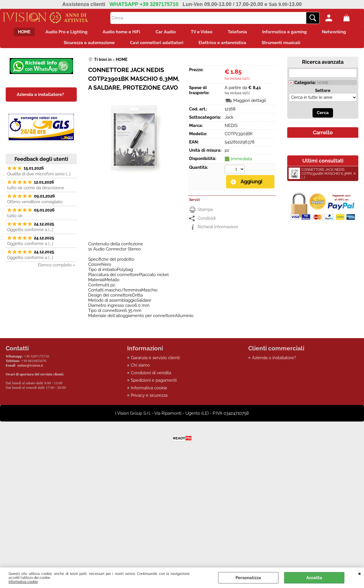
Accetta (314, 578)
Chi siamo (140, 367)
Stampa (205, 212)
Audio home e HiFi (119, 32)
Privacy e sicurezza (149, 398)
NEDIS (231, 128)
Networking (341, 32)
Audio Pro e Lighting (62, 32)
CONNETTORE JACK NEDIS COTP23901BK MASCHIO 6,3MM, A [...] (322, 176)
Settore (323, 93)
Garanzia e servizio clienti (155, 360)
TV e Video (203, 32)
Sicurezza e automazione (87, 44)
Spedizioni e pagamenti (154, 383)
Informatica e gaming (289, 32)
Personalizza (248, 578)
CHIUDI (360, 573)
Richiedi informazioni (218, 229)
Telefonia (240, 32)
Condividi (207, 221)
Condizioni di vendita (151, 375)
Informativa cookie (23, 582)
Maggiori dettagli (250, 103)
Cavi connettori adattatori (156, 44)
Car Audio (165, 32)
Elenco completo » (57, 268)
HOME (18, 32)
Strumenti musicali (284, 44)
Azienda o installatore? (274, 360)
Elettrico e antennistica (224, 44)
